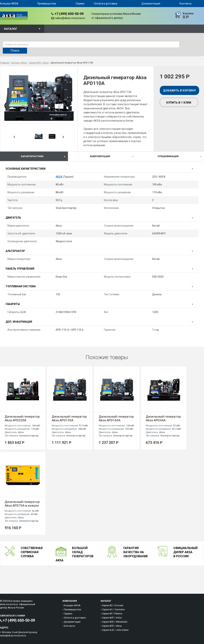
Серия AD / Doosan (113, 605)
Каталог (11, 29)
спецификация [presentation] (168, 156)
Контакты (186, 4)
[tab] (34, 156)
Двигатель (13, 218)
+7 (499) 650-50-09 (69, 14)
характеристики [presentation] (32, 156)
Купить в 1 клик (179, 103)
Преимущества (47, 4)
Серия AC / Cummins (113, 609)
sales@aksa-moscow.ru (70, 18)
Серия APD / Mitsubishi (115, 622)
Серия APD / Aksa (112, 626)
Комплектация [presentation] (100, 156)
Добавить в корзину (179, 90)
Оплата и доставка (106, 4)
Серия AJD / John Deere (115, 630)
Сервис (80, 4)
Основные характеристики (26, 169)
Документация (151, 4)
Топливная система (21, 286)
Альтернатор (15, 251)
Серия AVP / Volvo (112, 618)
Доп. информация (19, 322)
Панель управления (20, 269)
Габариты (13, 304)
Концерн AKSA (9, 4)
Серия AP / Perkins (112, 614)
